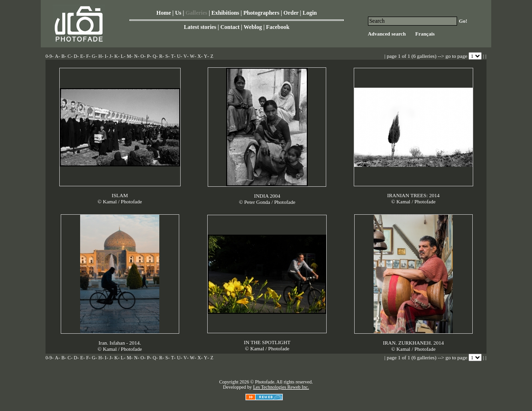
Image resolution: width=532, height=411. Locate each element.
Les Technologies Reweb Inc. (281, 387)
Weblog (253, 27)
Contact (230, 27)
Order (291, 13)
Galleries (196, 13)
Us (178, 13)
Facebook (278, 27)
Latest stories (200, 27)
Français (425, 34)
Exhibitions (225, 13)
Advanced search (387, 34)
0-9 (49, 56)
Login (310, 13)
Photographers (261, 13)
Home (164, 13)
